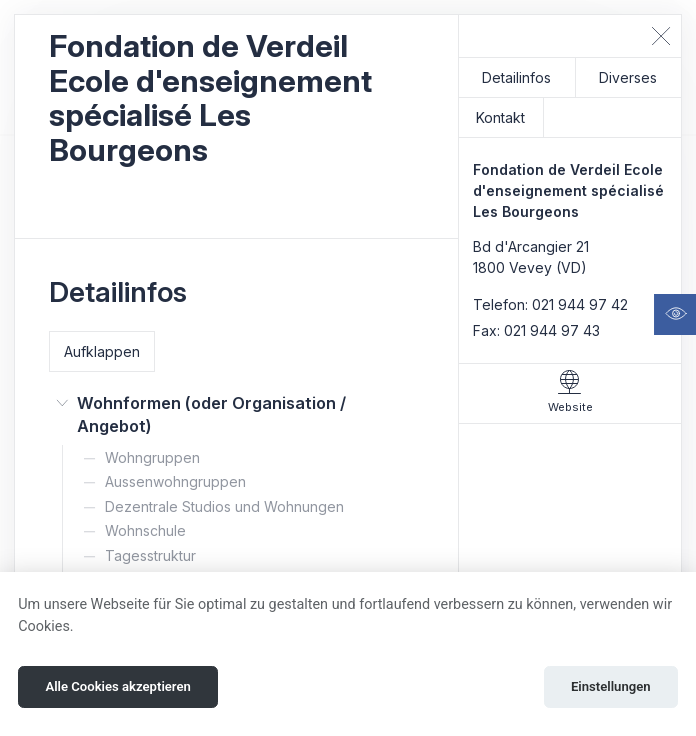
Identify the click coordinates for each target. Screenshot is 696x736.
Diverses (628, 77)
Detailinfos (516, 77)
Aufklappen (102, 351)
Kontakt (500, 117)
